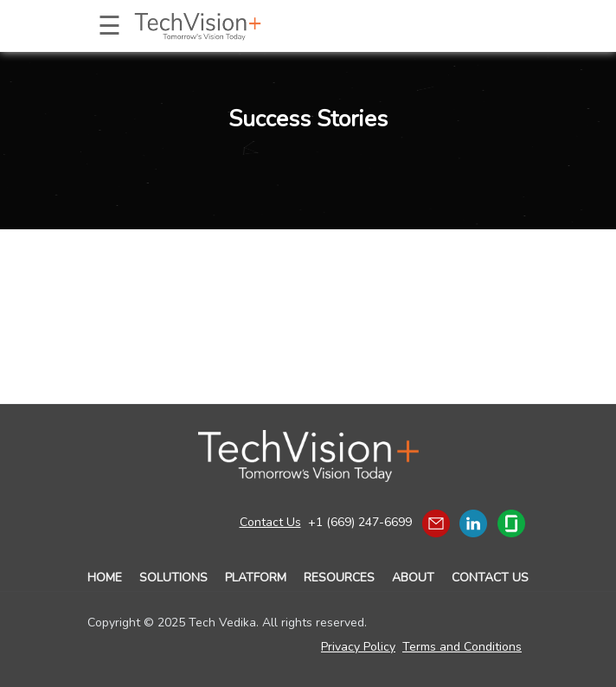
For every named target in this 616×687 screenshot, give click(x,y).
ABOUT (413, 578)
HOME (105, 578)
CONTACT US (490, 578)
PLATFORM (256, 578)
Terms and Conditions (462, 647)
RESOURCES (339, 578)
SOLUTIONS (173, 578)
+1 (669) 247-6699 (360, 522)
